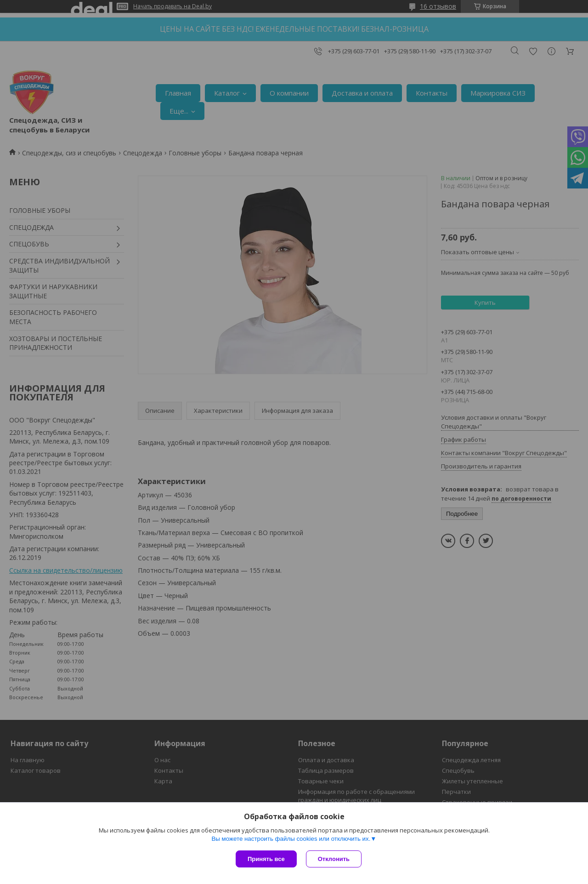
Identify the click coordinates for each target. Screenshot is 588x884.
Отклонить (334, 859)
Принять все (266, 859)
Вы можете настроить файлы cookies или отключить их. (291, 839)
